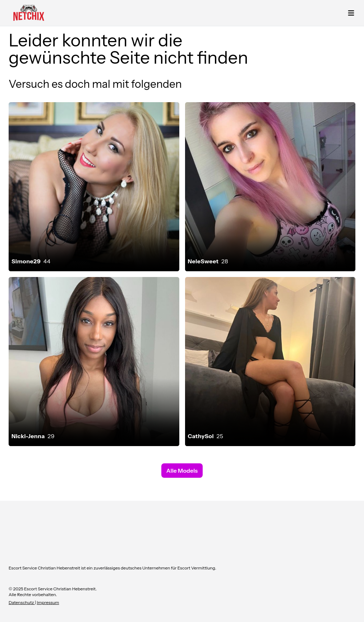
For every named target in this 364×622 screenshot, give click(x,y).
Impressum (48, 602)
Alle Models (182, 471)
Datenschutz (22, 602)
